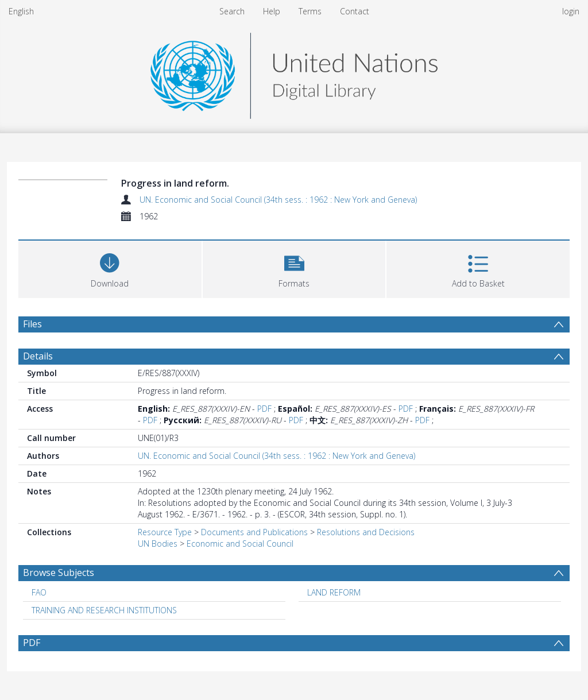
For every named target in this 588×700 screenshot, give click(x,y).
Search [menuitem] (232, 11)
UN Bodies (158, 544)
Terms (310, 11)
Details (38, 356)
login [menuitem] (571, 11)
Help (272, 11)
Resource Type (165, 532)
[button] (294, 268)
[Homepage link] (294, 73)
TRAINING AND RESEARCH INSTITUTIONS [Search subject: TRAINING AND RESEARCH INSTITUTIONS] (104, 610)
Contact (355, 11)
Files (32, 324)
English (21, 11)
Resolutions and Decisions (366, 532)
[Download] (110, 268)
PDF (264, 409)
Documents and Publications (254, 532)
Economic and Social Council (240, 544)
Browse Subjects (59, 573)
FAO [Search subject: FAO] (39, 592)
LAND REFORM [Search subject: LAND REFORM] (334, 592)
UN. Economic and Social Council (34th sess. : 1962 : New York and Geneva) (278, 200)
